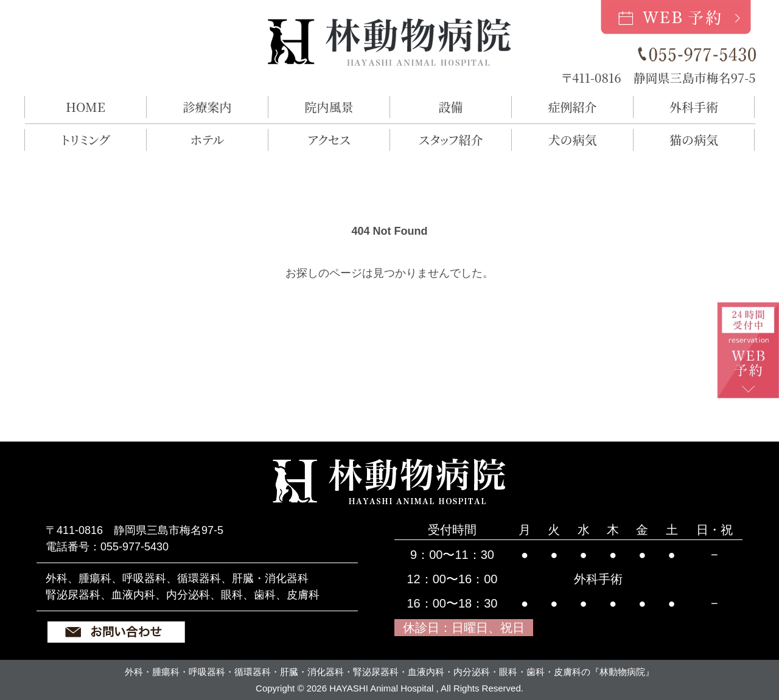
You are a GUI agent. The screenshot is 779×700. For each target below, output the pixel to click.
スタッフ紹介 (451, 140)
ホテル (207, 140)
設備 (451, 107)
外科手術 (694, 107)
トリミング (86, 140)
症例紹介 (573, 107)
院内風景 (329, 107)
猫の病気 (694, 140)
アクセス (329, 140)
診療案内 (208, 107)
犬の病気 (573, 140)
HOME (86, 107)
